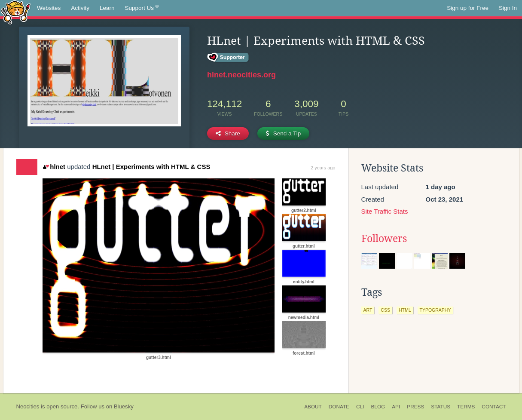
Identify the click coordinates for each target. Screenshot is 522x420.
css (385, 310)
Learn (107, 8)
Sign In (508, 8)
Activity (80, 8)
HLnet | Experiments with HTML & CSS (151, 167)
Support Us (142, 8)
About (313, 407)
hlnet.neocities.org (241, 75)
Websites (49, 8)
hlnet (54, 167)
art (368, 310)
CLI (360, 407)
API (396, 407)
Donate (339, 407)
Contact (494, 407)
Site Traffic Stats (385, 211)
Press (415, 407)
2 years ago (323, 168)
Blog (378, 407)
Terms (466, 407)
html (405, 310)
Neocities (28, 406)
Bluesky (124, 406)
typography (435, 310)
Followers (384, 239)
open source (62, 406)
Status (441, 407)
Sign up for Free (468, 8)
